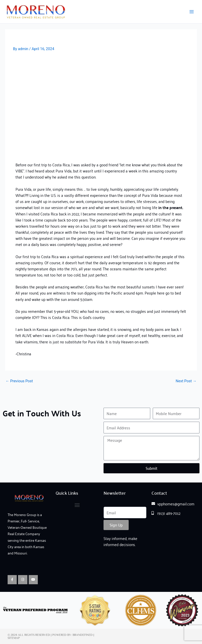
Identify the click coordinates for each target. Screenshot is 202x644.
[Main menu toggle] (192, 12)
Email (108, 504)
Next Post (186, 381)
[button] (77, 505)
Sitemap (14, 638)
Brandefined (83, 635)
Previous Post (19, 381)
